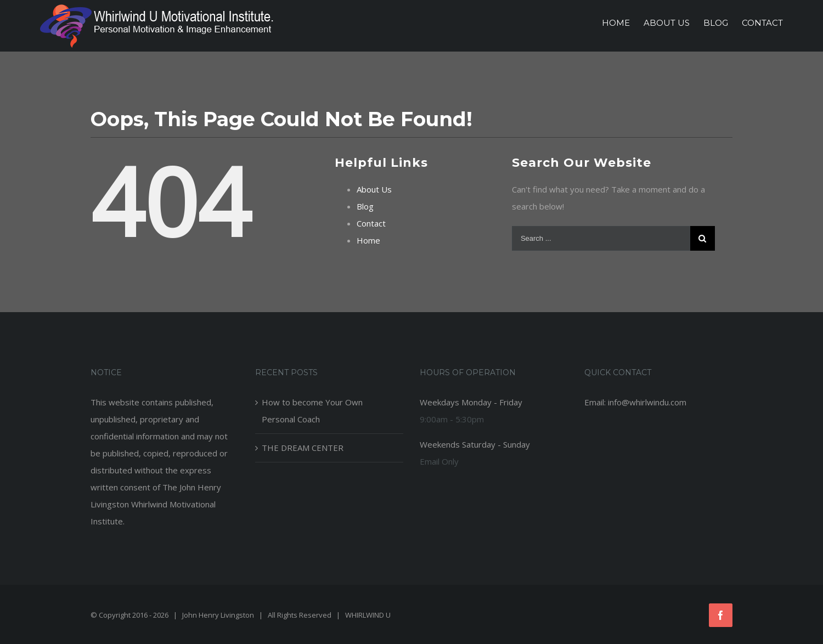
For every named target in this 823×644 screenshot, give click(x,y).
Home (368, 240)
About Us (374, 189)
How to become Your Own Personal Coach (312, 411)
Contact (371, 223)
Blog (365, 206)
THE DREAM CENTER (303, 448)
